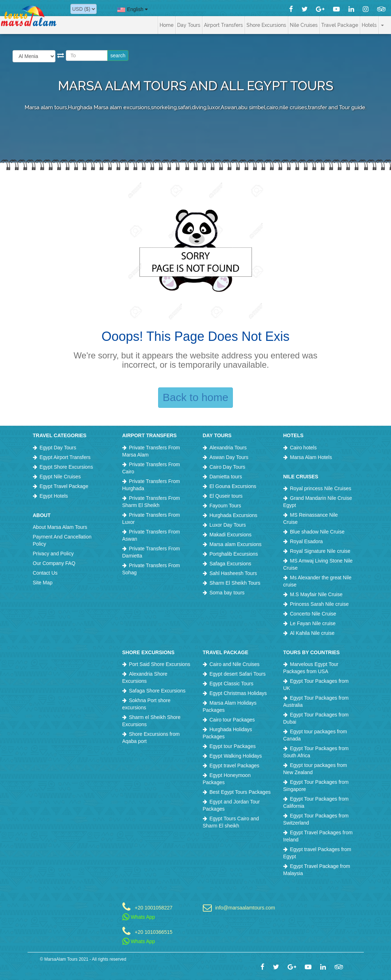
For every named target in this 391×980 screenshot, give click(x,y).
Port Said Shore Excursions (160, 664)
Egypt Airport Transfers (65, 457)
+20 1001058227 (154, 907)
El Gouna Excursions (233, 486)
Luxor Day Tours (228, 525)
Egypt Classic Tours (232, 684)
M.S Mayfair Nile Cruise (316, 594)
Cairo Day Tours (228, 467)
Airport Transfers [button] (223, 25)
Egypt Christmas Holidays (238, 693)
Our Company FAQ (54, 563)
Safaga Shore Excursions (157, 691)
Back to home (195, 397)
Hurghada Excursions (234, 515)
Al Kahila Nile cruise (312, 633)
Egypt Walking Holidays (236, 756)
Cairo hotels (304, 448)
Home (167, 25)
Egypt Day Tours (58, 448)
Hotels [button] (369, 25)
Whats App (139, 917)
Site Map (43, 583)
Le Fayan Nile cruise (313, 623)
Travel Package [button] (340, 25)
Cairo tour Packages (232, 720)
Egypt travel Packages (234, 766)
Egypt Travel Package (64, 486)
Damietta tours (226, 477)
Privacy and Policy (53, 554)
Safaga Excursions (231, 564)
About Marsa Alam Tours (60, 527)
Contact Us (45, 573)
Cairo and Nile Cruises (235, 664)
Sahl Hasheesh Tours (233, 573)
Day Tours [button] (189, 25)
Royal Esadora (307, 541)
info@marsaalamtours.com (244, 907)
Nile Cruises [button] (304, 25)
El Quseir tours (226, 496)
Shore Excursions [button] (266, 25)
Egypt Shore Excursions (66, 467)
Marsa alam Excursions (236, 544)
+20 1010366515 (154, 932)
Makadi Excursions (231, 535)
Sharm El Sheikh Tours (235, 583)
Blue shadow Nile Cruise (317, 532)
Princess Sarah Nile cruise (319, 604)
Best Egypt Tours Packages (240, 792)
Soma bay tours (227, 593)
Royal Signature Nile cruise (320, 551)
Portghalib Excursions (234, 554)
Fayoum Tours (225, 506)
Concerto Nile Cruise (313, 614)
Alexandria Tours (228, 448)
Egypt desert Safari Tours (238, 674)
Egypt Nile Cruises (60, 477)
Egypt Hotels (54, 496)
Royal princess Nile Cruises (321, 488)
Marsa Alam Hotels (311, 457)
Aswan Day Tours (229, 457)
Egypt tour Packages (233, 746)
